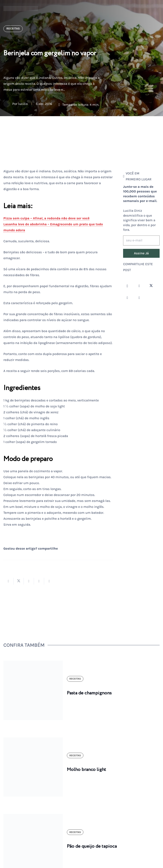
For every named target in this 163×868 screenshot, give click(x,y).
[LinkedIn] (139, 298)
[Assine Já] (141, 253)
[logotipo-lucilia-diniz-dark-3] (21, 9)
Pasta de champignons (89, 693)
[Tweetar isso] (19, 581)
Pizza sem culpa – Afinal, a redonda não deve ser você (46, 218)
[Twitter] (151, 286)
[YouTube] (127, 298)
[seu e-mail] (141, 240)
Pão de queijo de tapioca (92, 846)
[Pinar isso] (39, 581)
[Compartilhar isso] (8, 581)
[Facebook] (139, 286)
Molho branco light (86, 770)
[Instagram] (127, 286)
